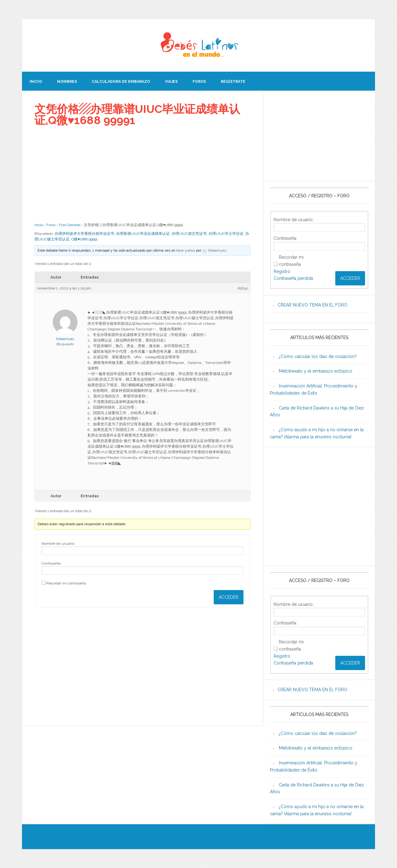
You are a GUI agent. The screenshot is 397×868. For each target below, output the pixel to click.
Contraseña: (51, 563)
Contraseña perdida (293, 278)
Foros (51, 225)
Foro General (70, 225)
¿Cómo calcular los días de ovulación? (318, 356)
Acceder (229, 597)
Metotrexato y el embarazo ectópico (316, 371)
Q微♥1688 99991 (85, 239)
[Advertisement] (143, 174)
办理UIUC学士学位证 (226, 234)
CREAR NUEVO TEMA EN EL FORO (312, 305)
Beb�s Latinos (198, 45)
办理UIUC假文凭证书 (189, 234)
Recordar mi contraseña (66, 583)
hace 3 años (185, 250)
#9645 (243, 288)
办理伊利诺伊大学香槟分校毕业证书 (84, 234)
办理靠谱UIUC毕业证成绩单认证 (143, 234)
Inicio (39, 225)
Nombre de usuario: (58, 544)
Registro (282, 271)
